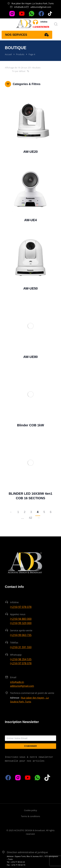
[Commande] (17, 71)
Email (13, 677)
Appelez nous (18, 614)
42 (30, 518)
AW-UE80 (30, 357)
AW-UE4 (30, 220)
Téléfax (14, 642)
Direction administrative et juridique (27, 852)
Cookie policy (31, 810)
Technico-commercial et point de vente (32, 693)
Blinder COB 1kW (31, 425)
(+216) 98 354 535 (21, 659)
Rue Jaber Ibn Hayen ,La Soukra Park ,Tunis (33, 3)
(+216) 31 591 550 (21, 647)
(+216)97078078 (41, 27)
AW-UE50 (30, 288)
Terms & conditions (30, 816)
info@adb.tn (20, 7)
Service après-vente (21, 630)
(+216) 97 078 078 (21, 607)
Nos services (27, 35)
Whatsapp (16, 655)
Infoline (14, 602)
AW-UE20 (30, 152)
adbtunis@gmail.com (41, 7)
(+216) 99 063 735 (21, 635)
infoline (44, 22)
